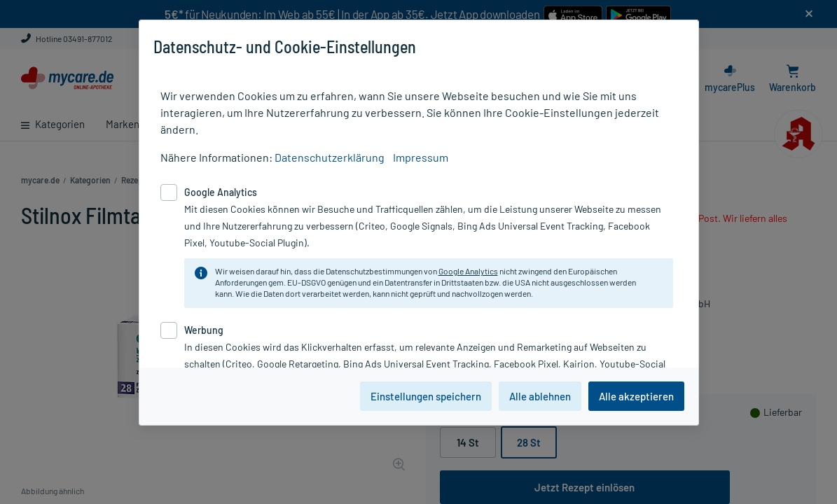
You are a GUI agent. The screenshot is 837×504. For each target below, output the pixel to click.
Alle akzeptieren (636, 396)
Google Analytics (468, 271)
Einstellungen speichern (426, 396)
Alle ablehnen (540, 396)
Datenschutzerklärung (330, 157)
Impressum (421, 157)
